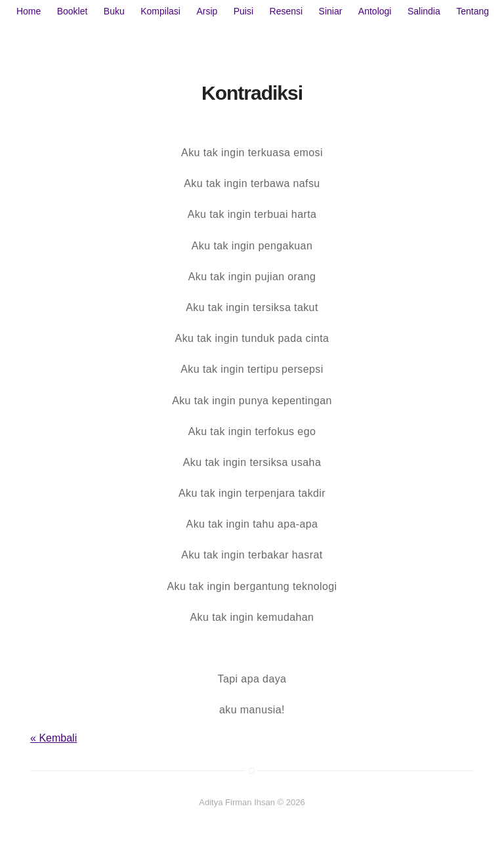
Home (29, 11)
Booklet (73, 11)
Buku (114, 11)
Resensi (286, 11)
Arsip (207, 11)
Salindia (424, 11)
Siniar (331, 11)
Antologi (375, 11)
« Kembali (53, 738)
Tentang (472, 11)
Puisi (243, 11)
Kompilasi (160, 11)
